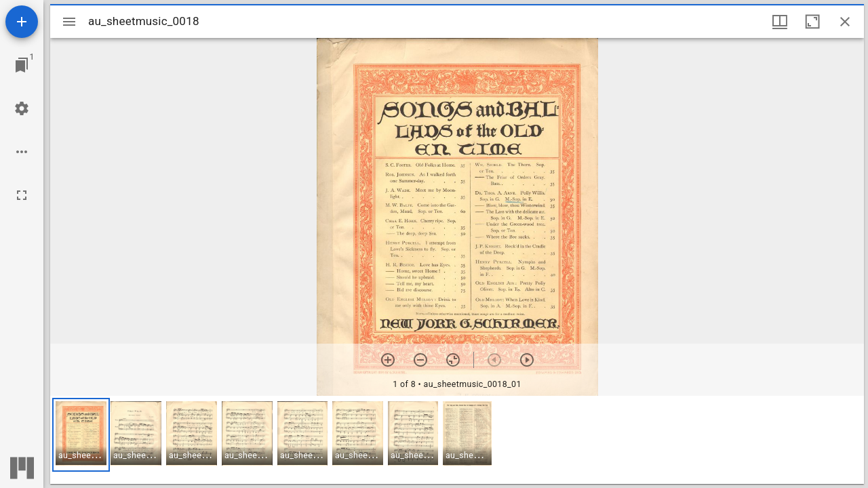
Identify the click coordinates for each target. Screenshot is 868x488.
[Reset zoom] (453, 360)
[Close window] (845, 22)
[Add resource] (22, 22)
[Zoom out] (420, 360)
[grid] (457, 440)
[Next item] (527, 360)
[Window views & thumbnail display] (780, 22)
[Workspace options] (22, 152)
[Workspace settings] (22, 108)
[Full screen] (22, 195)
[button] (81, 435)
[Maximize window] (812, 22)
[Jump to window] (22, 65)
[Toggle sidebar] (69, 22)
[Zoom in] (388, 360)
